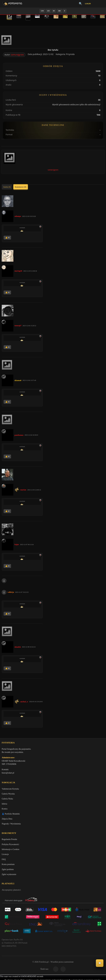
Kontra (5, 810)
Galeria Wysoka (8, 795)
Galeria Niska (7, 800)
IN (54, 11)
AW (59, 11)
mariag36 (18, 271)
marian (23, 490)
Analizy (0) (7, 187)
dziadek (18, 647)
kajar (17, 544)
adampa (18, 216)
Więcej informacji (53, 975)
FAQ (4, 861)
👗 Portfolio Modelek (11, 815)
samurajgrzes (17, 55)
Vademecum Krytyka (10, 790)
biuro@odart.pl (8, 773)
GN (48, 11)
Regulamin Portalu (9, 841)
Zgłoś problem (8, 871)
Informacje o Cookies (11, 851)
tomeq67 (18, 326)
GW (42, 11)
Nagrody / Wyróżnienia (11, 825)
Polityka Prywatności (10, 846)
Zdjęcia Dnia (7, 820)
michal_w (24, 702)
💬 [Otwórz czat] (100, 963)
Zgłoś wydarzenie (9, 876)
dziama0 (18, 380)
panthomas (19, 435)
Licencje (5, 856)
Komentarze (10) (21, 187)
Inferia (4, 805)
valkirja (11, 592)
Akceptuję (53, 968)
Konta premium (8, 866)
